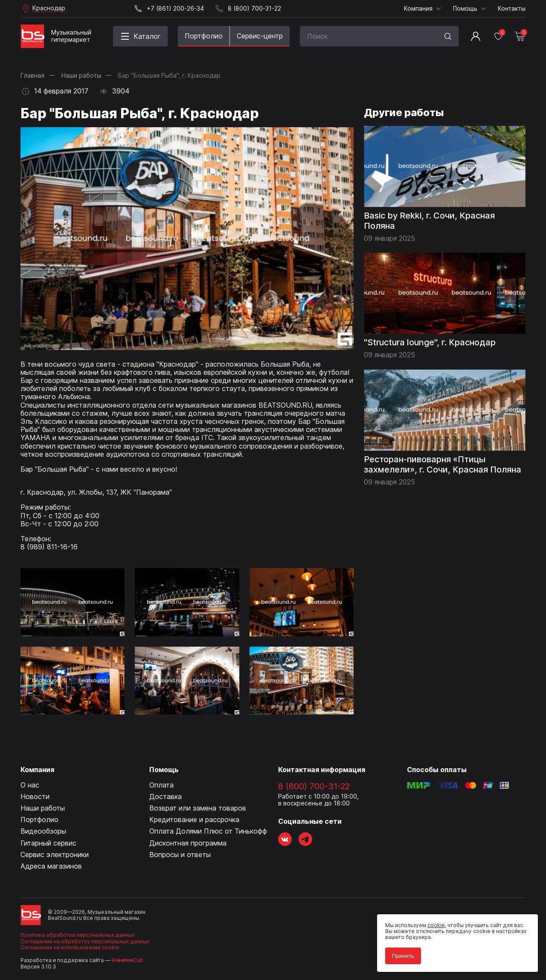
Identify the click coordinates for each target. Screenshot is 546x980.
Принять (398, 951)
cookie (431, 920)
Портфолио (204, 36)
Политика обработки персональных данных (77, 935)
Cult (127, 960)
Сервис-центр (260, 36)
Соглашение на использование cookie (70, 947)
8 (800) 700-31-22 (314, 786)
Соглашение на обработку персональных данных (85, 941)
